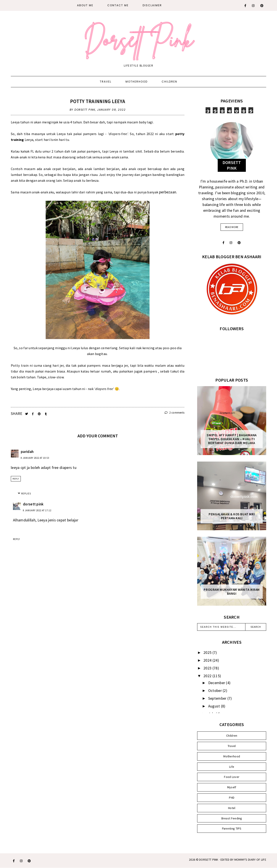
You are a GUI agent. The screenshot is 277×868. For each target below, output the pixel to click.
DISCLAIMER (152, 5)
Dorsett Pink (209, 860)
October (215, 690)
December (217, 683)
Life (232, 767)
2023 (208, 668)
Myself (232, 787)
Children (169, 82)
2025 (208, 652)
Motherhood (137, 82)
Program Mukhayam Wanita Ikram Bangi (232, 592)
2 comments (175, 413)
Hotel (232, 808)
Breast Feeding (232, 818)
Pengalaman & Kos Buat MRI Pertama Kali (232, 516)
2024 (208, 660)
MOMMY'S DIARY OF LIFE (250, 860)
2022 (208, 676)
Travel (106, 82)
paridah (27, 452)
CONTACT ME (118, 5)
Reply (16, 479)
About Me (85, 5)
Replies (26, 494)
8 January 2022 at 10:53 (35, 458)
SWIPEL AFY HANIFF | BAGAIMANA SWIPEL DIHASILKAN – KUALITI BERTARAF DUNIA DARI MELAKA (232, 439)
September (218, 698)
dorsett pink (33, 504)
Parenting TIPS (232, 828)
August (215, 706)
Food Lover (232, 777)
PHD (232, 798)
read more (232, 227)
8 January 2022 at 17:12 (37, 510)
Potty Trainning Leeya (98, 101)
